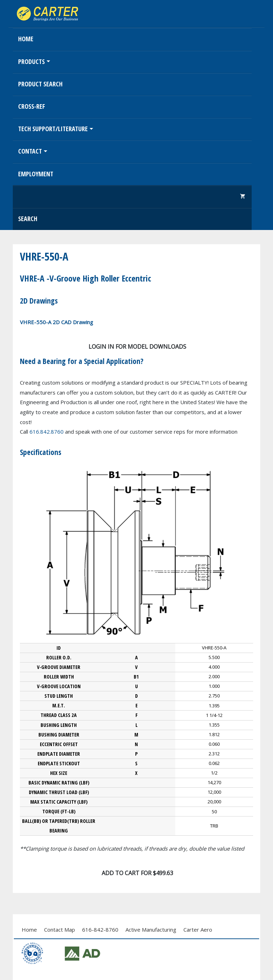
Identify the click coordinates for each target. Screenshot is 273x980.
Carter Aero (198, 930)
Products (31, 61)
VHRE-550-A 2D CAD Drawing (57, 322)
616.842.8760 (47, 432)
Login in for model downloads (137, 347)
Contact (30, 151)
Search (28, 219)
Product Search (40, 84)
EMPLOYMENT (36, 174)
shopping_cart (243, 196)
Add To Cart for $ (137, 873)
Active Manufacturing (151, 930)
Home (26, 39)
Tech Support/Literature (53, 129)
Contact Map (60, 930)
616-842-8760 (100, 930)
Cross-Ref (32, 106)
